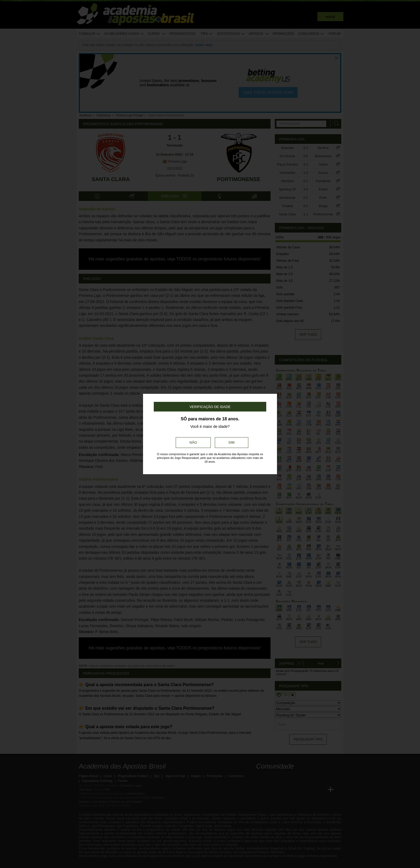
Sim (232, 442)
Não (193, 442)
